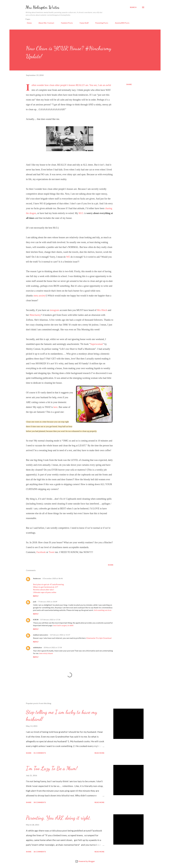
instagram (54, 310)
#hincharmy (35, 315)
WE (68, 257)
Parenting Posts (100, 23)
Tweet (52, 552)
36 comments (40, 852)
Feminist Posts (66, 23)
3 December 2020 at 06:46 (53, 578)
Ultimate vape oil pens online (45, 592)
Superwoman (97, 344)
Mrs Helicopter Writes (42, 7)
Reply (36, 596)
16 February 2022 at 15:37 (60, 635)
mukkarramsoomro (41, 635)
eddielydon (37, 647)
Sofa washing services (103, 610)
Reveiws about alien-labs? (44, 590)
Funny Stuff (83, 23)
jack (35, 602)
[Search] (133, 7)
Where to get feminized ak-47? (46, 587)
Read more (99, 753)
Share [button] (129, 84)
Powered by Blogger (85, 861)
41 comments (40, 753)
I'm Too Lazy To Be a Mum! (52, 768)
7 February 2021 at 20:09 (48, 602)
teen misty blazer (46, 653)
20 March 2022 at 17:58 (53, 647)
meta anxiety (40, 296)
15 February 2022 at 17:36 (50, 620)
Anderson (37, 578)
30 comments (40, 802)
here (55, 407)
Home (28, 23)
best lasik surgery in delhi (63, 625)
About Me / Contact (45, 23)
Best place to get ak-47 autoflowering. (49, 584)
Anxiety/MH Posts (121, 23)
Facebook (41, 552)
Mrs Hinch (102, 310)
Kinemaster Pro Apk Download (99, 638)
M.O (81, 213)
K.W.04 (36, 620)
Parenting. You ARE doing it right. (59, 818)
